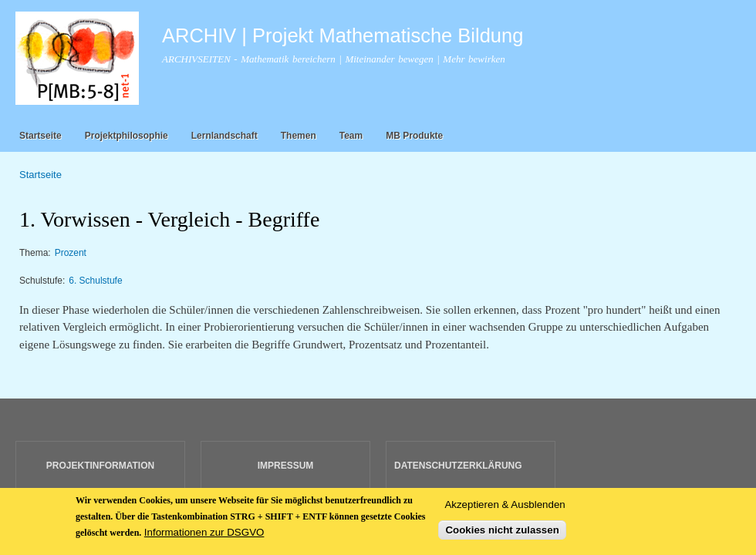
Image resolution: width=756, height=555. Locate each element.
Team (351, 136)
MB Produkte (414, 136)
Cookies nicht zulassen (502, 535)
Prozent (71, 253)
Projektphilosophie (127, 136)
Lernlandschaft (224, 136)
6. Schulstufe (95, 281)
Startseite (40, 136)
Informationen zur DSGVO (204, 538)
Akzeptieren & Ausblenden (505, 509)
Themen (299, 136)
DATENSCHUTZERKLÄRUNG (458, 466)
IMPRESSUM (286, 466)
